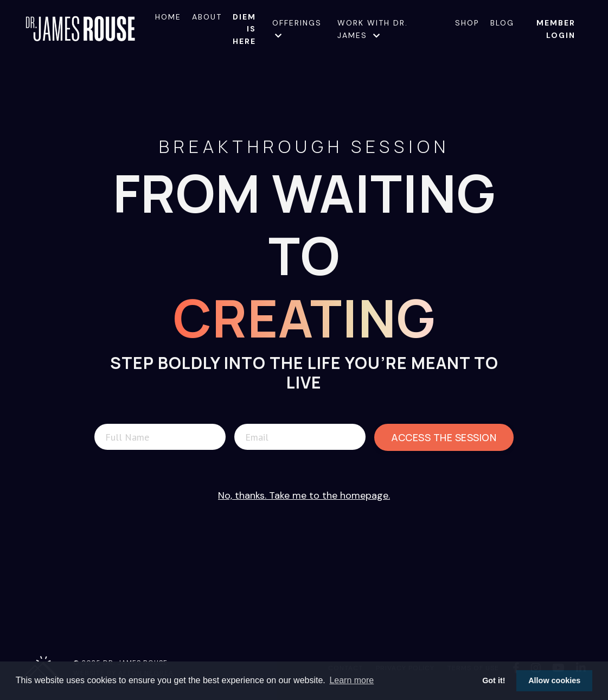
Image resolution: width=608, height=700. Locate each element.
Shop (467, 23)
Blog (502, 23)
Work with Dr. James (373, 29)
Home (168, 17)
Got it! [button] (494, 680)
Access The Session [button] (444, 437)
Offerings (297, 28)
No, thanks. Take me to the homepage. (304, 495)
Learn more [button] (351, 680)
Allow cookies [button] (554, 680)
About (207, 17)
